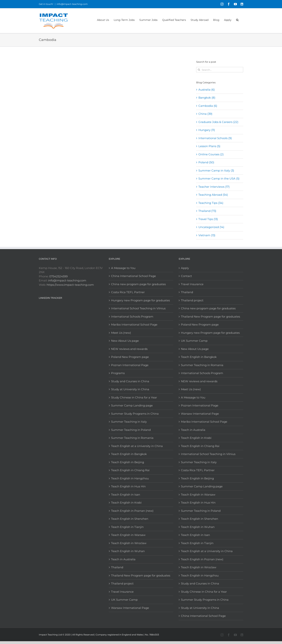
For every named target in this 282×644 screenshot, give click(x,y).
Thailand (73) (207, 211)
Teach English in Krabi (126, 503)
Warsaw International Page (130, 608)
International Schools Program (132, 317)
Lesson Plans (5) (209, 146)
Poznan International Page (130, 365)
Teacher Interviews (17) (214, 187)
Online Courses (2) (211, 154)
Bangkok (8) (207, 98)
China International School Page (133, 276)
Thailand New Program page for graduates (141, 575)
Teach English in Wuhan (128, 551)
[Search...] (220, 70)
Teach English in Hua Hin (128, 486)
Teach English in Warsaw (128, 535)
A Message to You (123, 268)
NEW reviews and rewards (129, 349)
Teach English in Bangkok (129, 454)
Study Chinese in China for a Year (134, 397)
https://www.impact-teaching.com (70, 285)
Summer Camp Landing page (132, 405)
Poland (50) (206, 162)
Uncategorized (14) (211, 227)
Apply (185, 268)
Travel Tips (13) (208, 219)
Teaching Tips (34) (211, 203)
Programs (118, 373)
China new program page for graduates (138, 284)
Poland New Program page (130, 357)
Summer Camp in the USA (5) (219, 178)
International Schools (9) (215, 138)
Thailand (117, 567)
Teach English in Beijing (128, 462)
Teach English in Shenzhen (130, 519)
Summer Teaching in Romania (132, 438)
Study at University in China (130, 389)
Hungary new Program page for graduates (140, 300)
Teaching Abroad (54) (213, 195)
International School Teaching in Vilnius (138, 308)
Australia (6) (207, 90)
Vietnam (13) (207, 235)
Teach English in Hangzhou (130, 478)
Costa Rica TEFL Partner (128, 292)
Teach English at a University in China (137, 446)
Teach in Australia (123, 559)
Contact (186, 276)
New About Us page (125, 341)
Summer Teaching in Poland (131, 430)
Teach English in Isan (126, 495)
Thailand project (122, 583)
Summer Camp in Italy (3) (216, 170)
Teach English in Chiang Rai (130, 470)
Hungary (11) (207, 130)
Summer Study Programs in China (135, 414)
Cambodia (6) (208, 106)
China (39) (205, 114)
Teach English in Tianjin (127, 527)
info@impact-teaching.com (72, 4)
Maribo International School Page (134, 325)
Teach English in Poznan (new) (132, 511)
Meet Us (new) (121, 333)
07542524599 (58, 276)
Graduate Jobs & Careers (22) (218, 122)
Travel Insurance (122, 592)
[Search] (199, 70)
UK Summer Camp (124, 600)
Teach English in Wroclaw (129, 543)
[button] (237, 20)
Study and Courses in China (130, 381)
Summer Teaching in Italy (129, 422)
